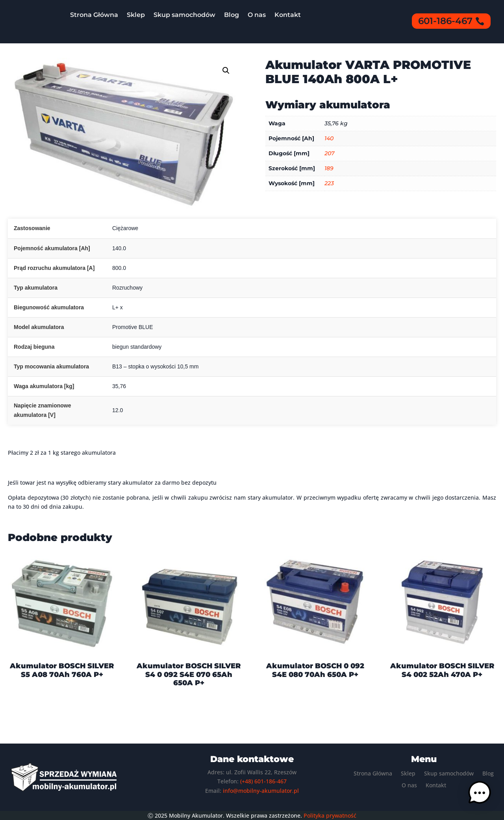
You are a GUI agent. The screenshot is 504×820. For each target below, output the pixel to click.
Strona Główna (94, 15)
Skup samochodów (184, 15)
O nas (257, 15)
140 (329, 138)
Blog (232, 15)
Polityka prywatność (330, 815)
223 (329, 183)
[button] (226, 71)
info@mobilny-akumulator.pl (261, 791)
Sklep (136, 15)
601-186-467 (445, 21)
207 (329, 153)
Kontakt (288, 15)
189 (329, 168)
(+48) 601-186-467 (263, 781)
